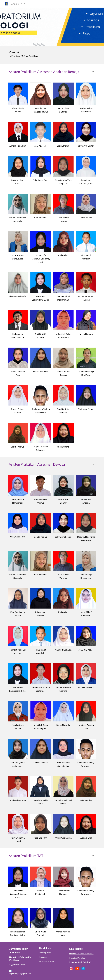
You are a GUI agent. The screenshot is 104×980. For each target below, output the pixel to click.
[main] (52, 54)
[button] (93, 72)
